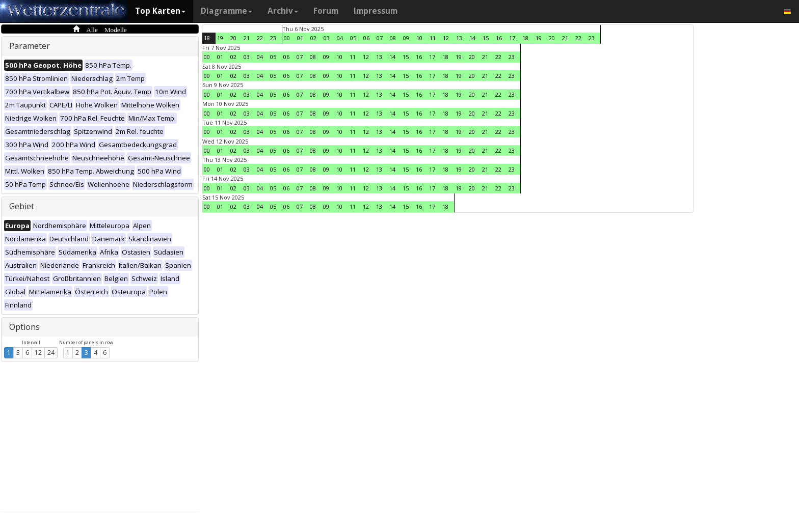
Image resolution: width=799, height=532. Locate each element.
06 (366, 38)
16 (499, 38)
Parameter (30, 46)
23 (273, 38)
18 (207, 38)
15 (486, 38)
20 (233, 38)
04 (340, 38)
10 (419, 38)
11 (433, 38)
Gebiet (22, 206)
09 (406, 38)
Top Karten (160, 11)
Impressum (376, 11)
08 (393, 38)
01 (300, 38)
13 (459, 38)
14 (472, 38)
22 (260, 38)
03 (327, 38)
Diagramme (227, 11)
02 (313, 38)
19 (220, 38)
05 (353, 38)
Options (24, 327)
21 (247, 38)
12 (38, 353)
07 (380, 38)
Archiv (283, 11)
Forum (326, 11)
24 (51, 353)
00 (287, 38)
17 (512, 38)
